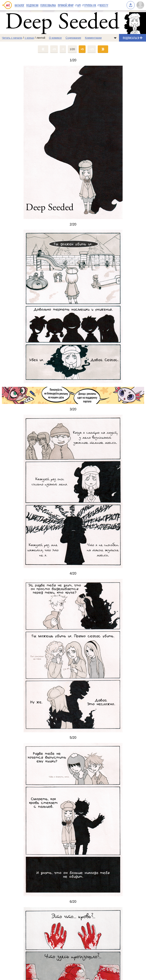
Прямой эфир (66, 5)
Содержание (73, 38)
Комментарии (93, 38)
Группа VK (90, 5)
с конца (29, 38)
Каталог (19, 5)
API (79, 5)
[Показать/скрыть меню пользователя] (140, 5)
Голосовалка (48, 5)
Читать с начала (12, 38)
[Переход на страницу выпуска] (73, 142)
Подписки (32, 5)
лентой (41, 38)
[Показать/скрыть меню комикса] (115, 38)
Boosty (104, 5)
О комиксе (55, 38)
